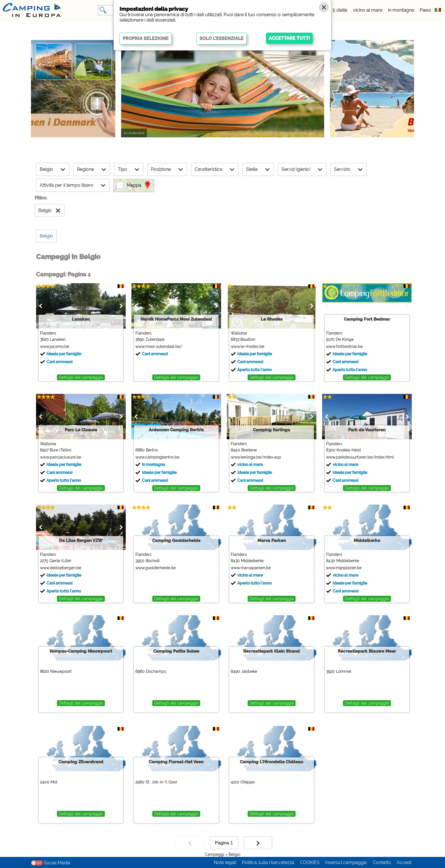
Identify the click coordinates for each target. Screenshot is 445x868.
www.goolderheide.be (156, 568)
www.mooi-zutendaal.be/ (159, 346)
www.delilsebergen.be (61, 568)
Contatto (382, 862)
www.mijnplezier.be (344, 568)
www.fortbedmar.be (344, 346)
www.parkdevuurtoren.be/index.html (360, 457)
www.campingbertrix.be (157, 457)
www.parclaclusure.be (61, 457)
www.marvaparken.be (251, 568)
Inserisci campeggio (346, 862)
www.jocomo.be (55, 346)
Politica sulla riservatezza (268, 862)
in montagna (401, 10)
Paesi (425, 10)
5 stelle (340, 10)
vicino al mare (368, 10)
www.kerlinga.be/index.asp (256, 457)
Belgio (235, 854)
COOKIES (310, 862)
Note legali (225, 862)
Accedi (404, 862)
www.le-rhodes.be (247, 346)
